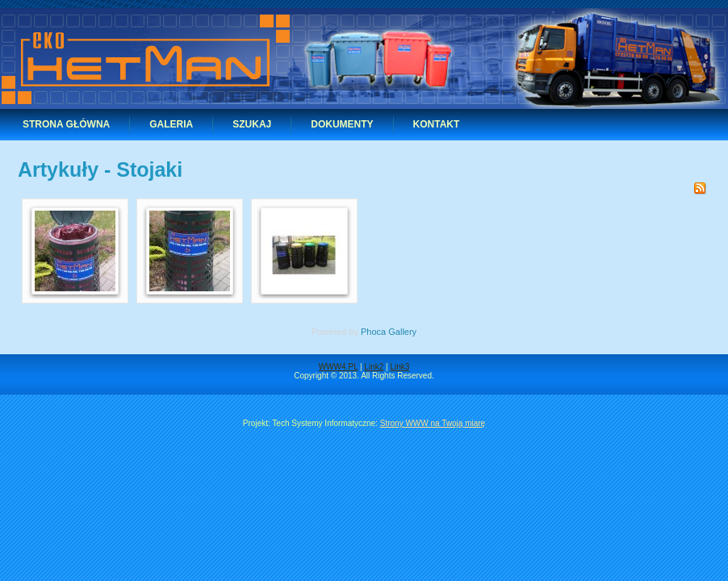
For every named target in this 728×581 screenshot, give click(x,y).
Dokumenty (342, 124)
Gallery (402, 332)
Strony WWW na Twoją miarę (433, 423)
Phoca (373, 332)
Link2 (374, 367)
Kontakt (437, 124)
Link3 (400, 367)
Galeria (171, 124)
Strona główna (66, 124)
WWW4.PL (339, 367)
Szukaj (252, 124)
